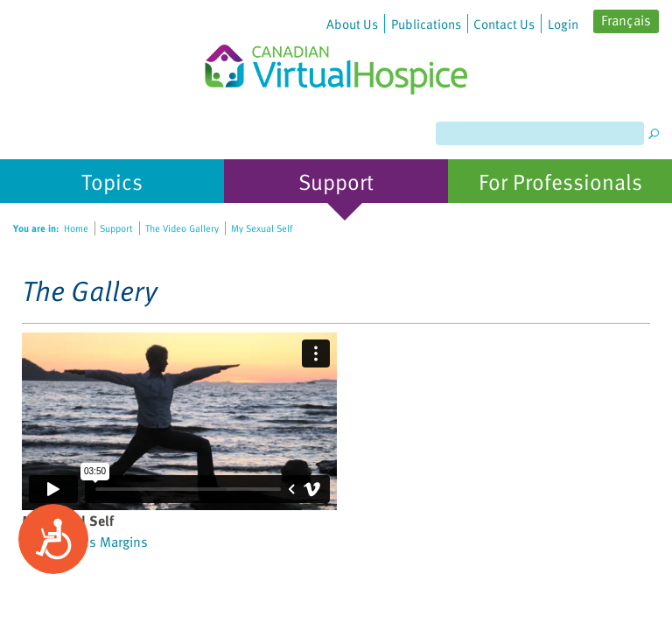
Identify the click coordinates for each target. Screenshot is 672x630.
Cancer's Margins (96, 542)
